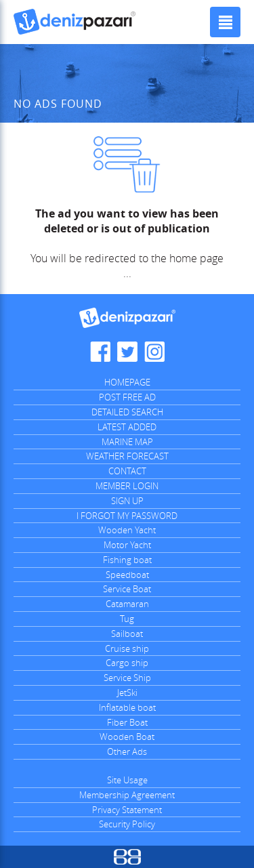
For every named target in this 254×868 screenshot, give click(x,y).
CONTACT (127, 471)
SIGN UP (127, 501)
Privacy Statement (127, 810)
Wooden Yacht (127, 530)
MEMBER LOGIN (127, 486)
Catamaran (127, 604)
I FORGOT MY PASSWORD (127, 516)
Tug (127, 619)
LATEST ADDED (127, 427)
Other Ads (127, 751)
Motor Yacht (127, 545)
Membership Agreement (127, 795)
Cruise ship (127, 648)
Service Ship (127, 678)
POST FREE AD (127, 397)
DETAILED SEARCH (127, 412)
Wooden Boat (127, 737)
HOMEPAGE (127, 382)
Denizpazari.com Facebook (100, 352)
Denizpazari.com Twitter (127, 352)
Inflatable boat (127, 707)
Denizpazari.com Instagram (154, 352)
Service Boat (127, 589)
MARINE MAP (127, 442)
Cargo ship (127, 663)
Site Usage (127, 780)
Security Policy (127, 824)
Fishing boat (127, 560)
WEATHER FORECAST (127, 456)
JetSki (127, 693)
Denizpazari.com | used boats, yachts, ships (75, 22)
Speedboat (127, 575)
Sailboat (127, 634)
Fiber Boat (127, 722)
